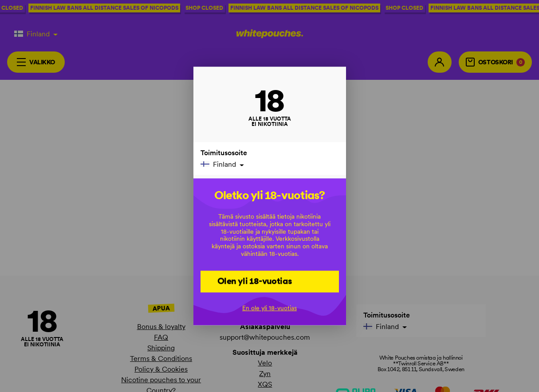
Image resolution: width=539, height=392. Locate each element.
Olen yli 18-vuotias (255, 281)
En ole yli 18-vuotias (269, 308)
